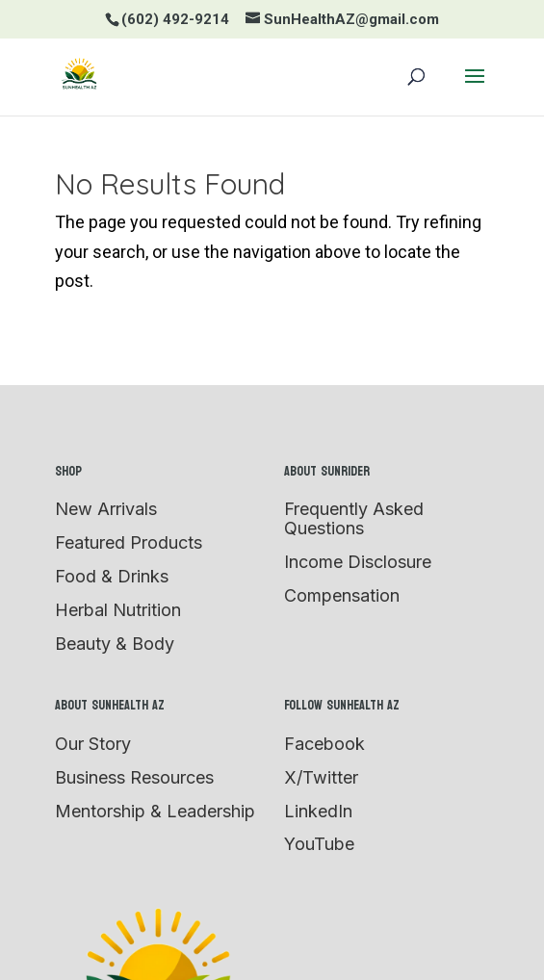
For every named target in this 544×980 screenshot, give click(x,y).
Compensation (342, 595)
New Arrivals (106, 509)
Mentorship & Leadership (155, 811)
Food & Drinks (112, 576)
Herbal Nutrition (118, 610)
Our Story (93, 744)
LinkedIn (318, 811)
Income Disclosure (358, 562)
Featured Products (129, 542)
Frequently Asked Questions (354, 518)
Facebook (324, 744)
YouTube (319, 844)
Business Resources (134, 777)
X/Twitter (321, 777)
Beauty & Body (115, 644)
